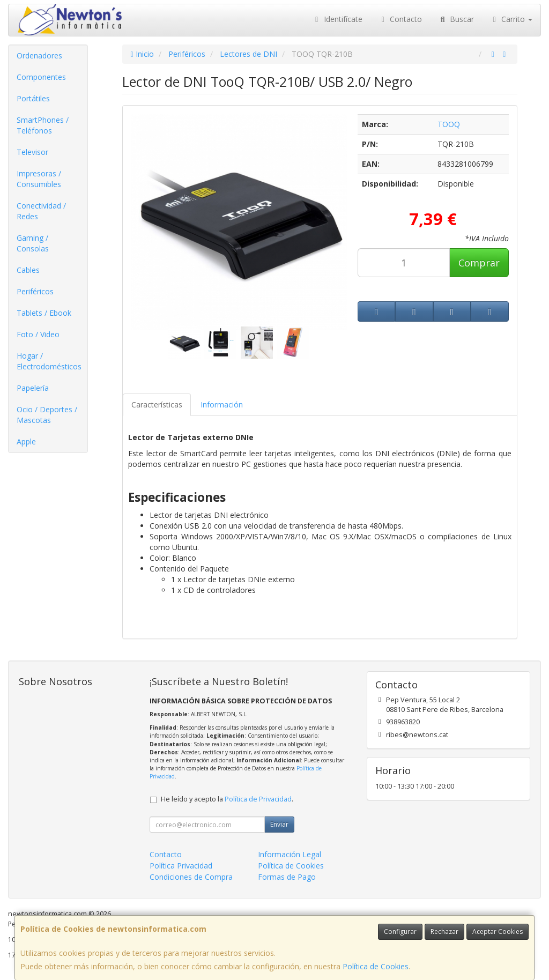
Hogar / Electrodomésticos (49, 361)
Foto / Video (38, 334)
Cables (28, 270)
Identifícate (337, 19)
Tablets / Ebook (44, 313)
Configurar (400, 931)
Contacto (400, 19)
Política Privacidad (181, 866)
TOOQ (449, 124)
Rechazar (444, 931)
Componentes (41, 77)
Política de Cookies (376, 966)
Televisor (32, 152)
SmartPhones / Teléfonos (43, 125)
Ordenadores (39, 55)
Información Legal (290, 854)
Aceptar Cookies (498, 931)
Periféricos (35, 291)
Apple (26, 441)
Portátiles (33, 98)
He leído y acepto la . (227, 799)
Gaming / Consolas (33, 243)
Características (157, 404)
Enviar (279, 824)
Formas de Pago (287, 877)
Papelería (33, 388)
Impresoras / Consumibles (39, 179)
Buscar (456, 19)
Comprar (479, 263)
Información (222, 404)
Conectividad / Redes (41, 211)
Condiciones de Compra (191, 877)
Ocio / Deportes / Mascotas (47, 415)
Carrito (511, 19)
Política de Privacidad (258, 799)
